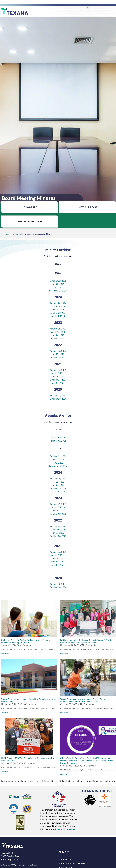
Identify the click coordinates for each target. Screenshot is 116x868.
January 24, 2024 (58, 303)
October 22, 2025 (58, 281)
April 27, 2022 (58, 530)
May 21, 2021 (58, 383)
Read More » (5, 653)
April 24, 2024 (58, 316)
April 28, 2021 (58, 373)
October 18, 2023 (58, 338)
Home (7, 234)
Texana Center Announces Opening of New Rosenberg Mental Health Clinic (28, 700)
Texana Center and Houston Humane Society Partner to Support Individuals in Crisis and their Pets (85, 700)
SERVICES (64, 852)
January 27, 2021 (58, 370)
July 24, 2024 (58, 310)
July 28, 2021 (58, 376)
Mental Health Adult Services (72, 863)
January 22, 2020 (58, 395)
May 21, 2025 (58, 287)
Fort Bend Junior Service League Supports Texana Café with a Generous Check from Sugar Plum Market (87, 641)
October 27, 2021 (58, 380)
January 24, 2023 (58, 478)
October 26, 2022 (58, 357)
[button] (88, 8)
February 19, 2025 (58, 291)
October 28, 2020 (58, 399)
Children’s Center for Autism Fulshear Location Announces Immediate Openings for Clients (27, 641)
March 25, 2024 (58, 306)
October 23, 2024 (58, 313)
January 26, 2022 (58, 351)
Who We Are (15, 234)
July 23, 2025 (58, 284)
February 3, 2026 (58, 441)
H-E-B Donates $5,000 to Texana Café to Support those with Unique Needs (27, 759)
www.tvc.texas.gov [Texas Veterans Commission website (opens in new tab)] (66, 829)
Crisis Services (66, 859)
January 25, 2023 (58, 329)
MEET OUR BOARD (88, 207)
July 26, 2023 (58, 335)
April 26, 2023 (58, 332)
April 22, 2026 (58, 437)
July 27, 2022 (58, 354)
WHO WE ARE (30, 207)
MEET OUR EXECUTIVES (30, 221)
